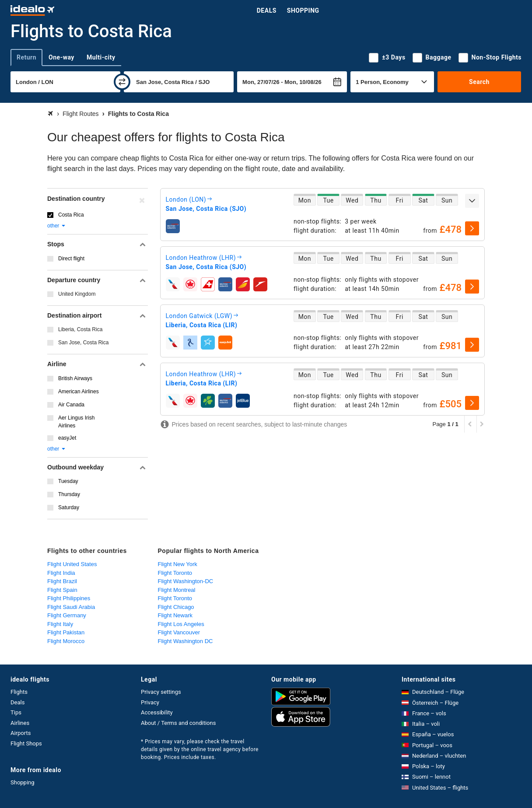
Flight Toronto (175, 573)
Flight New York (178, 564)
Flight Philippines (69, 598)
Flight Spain (62, 590)
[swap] (122, 82)
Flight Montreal (177, 590)
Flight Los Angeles (181, 624)
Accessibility (157, 712)
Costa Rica (71, 215)
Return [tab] (26, 57)
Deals (267, 10)
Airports (21, 733)
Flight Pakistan (66, 632)
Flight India (61, 573)
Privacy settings (161, 692)
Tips (16, 712)
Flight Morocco (66, 641)
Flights (19, 692)
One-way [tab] (61, 57)
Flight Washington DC (185, 641)
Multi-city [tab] (101, 57)
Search (479, 82)
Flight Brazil (62, 581)
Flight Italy (60, 624)
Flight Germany (67, 615)
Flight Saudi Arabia (71, 607)
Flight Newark (175, 615)
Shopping (303, 10)
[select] (472, 228)
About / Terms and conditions (178, 723)
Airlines (20, 723)
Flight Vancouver (179, 632)
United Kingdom (77, 294)
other (57, 226)
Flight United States (72, 564)
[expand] (472, 201)
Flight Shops (26, 743)
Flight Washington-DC (186, 581)
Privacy (150, 702)
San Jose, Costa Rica (83, 343)
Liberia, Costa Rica (80, 329)
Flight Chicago (176, 607)
